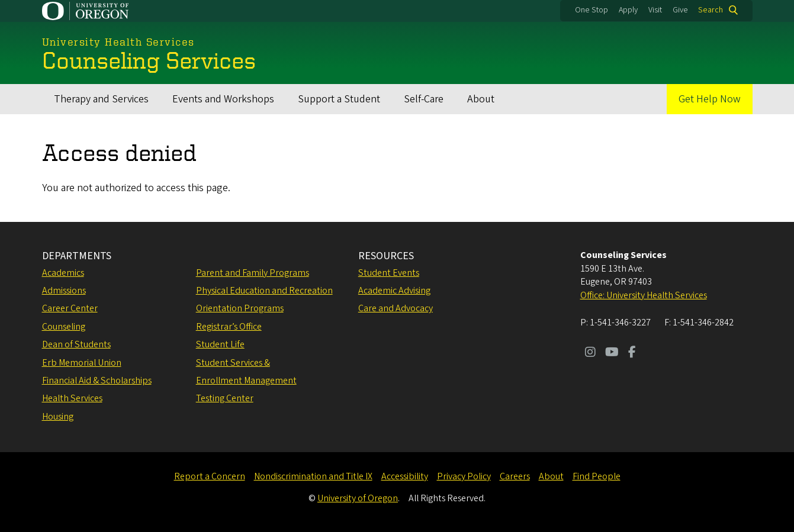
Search (711, 10)
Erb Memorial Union (82, 363)
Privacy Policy (464, 476)
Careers (515, 476)
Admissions (64, 291)
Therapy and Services (101, 99)
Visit (655, 10)
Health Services (72, 398)
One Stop (592, 10)
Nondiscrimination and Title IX (313, 476)
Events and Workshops (223, 99)
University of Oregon (358, 498)
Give (680, 10)
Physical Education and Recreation (264, 291)
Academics (63, 273)
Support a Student (339, 99)
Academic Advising (394, 291)
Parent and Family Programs (253, 273)
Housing (58, 417)
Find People (597, 476)
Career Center (70, 308)
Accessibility (405, 476)
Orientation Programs (240, 308)
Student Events (389, 273)
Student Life (220, 344)
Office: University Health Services (644, 295)
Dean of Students (76, 344)
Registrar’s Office (229, 327)
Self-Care (424, 99)
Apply (628, 10)
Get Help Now (710, 99)
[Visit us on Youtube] (612, 353)
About (481, 99)
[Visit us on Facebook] (632, 353)
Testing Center (225, 398)
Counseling (64, 327)
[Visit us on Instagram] (590, 353)
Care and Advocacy (396, 308)
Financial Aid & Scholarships (97, 381)
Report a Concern (210, 476)
